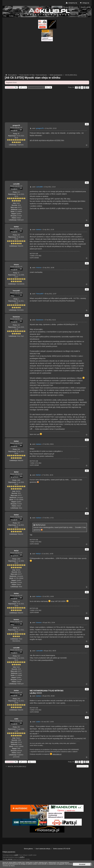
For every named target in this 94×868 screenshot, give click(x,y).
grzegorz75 (16, 125)
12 (19, 628)
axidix (16, 719)
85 (19, 134)
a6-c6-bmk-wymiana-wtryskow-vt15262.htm (47, 140)
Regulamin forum (11, 83)
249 (19, 235)
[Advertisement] (47, 57)
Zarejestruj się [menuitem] (71, 3)
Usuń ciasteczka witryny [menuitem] (43, 849)
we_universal (9, 859)
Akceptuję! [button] (82, 864)
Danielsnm (16, 317)
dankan (16, 227)
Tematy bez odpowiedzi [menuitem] (71, 7)
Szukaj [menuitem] (11, 16)
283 (19, 727)
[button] (76, 88)
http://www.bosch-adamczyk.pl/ (42, 454)
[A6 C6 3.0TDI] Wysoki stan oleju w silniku (33, 78)
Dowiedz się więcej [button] (9, 866)
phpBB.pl (22, 857)
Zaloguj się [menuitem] (84, 3)
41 (19, 273)
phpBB (16, 855)
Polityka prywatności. (9, 852)
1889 (19, 480)
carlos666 (16, 184)
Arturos (16, 265)
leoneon (16, 620)
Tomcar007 (16, 291)
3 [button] (85, 88)
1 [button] (79, 88)
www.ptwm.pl (57, 754)
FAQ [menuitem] (5, 16)
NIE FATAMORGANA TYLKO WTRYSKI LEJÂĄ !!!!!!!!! (47, 692)
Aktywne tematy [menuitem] (86, 7)
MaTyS (16, 472)
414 (19, 192)
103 (19, 325)
